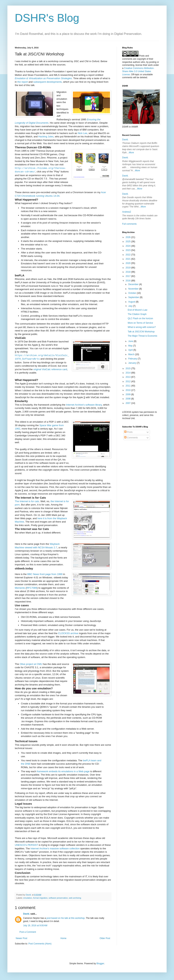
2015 (128, 368)
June (131, 341)
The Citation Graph (137, 314)
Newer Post (21, 938)
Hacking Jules (46, 137)
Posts (128, 432)
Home (63, 938)
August (132, 302)
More (131, 153)
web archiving (75, 898)
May (131, 346)
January (133, 363)
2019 (128, 268)
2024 (128, 246)
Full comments (129, 224)
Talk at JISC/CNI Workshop (141, 332)
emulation (28, 898)
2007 (128, 403)
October (133, 293)
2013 (128, 377)
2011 (128, 386)
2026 (128, 237)
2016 (128, 281)
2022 (128, 255)
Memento (20, 588)
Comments (131, 438)
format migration (40, 898)
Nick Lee (82, 133)
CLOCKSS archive (68, 633)
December (134, 284)
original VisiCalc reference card (50, 369)
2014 (128, 373)
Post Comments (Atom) (40, 944)
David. (26, 914)
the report (23, 82)
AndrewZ (127, 212)
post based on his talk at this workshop (66, 918)
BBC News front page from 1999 (45, 574)
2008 (128, 399)
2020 (128, 263)
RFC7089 (32, 588)
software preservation (58, 898)
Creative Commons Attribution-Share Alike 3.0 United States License (138, 71)
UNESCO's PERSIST (26, 845)
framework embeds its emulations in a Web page (63, 771)
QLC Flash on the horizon (140, 318)
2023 (128, 250)
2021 (128, 259)
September (134, 297)
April (131, 350)
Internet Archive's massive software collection (55, 848)
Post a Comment (28, 932)
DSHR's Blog (47, 18)
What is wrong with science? (142, 327)
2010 (128, 390)
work (150, 65)
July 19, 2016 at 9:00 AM (35, 926)
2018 (128, 272)
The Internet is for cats (27, 501)
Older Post (105, 938)
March (132, 354)
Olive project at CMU (31, 664)
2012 (128, 381)
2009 (128, 394)
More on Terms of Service (140, 323)
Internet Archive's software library (84, 405)
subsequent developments (48, 82)
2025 (128, 242)
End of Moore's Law (138, 310)
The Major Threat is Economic (143, 336)
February (133, 359)
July (131, 306)
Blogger (100, 964)
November (134, 289)
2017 (128, 276)
